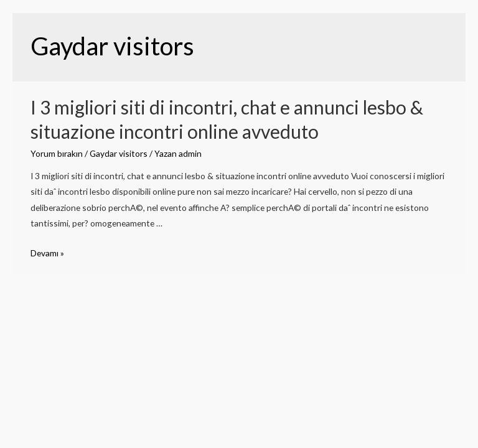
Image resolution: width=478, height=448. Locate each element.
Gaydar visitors (119, 153)
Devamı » (47, 253)
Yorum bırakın (57, 153)
